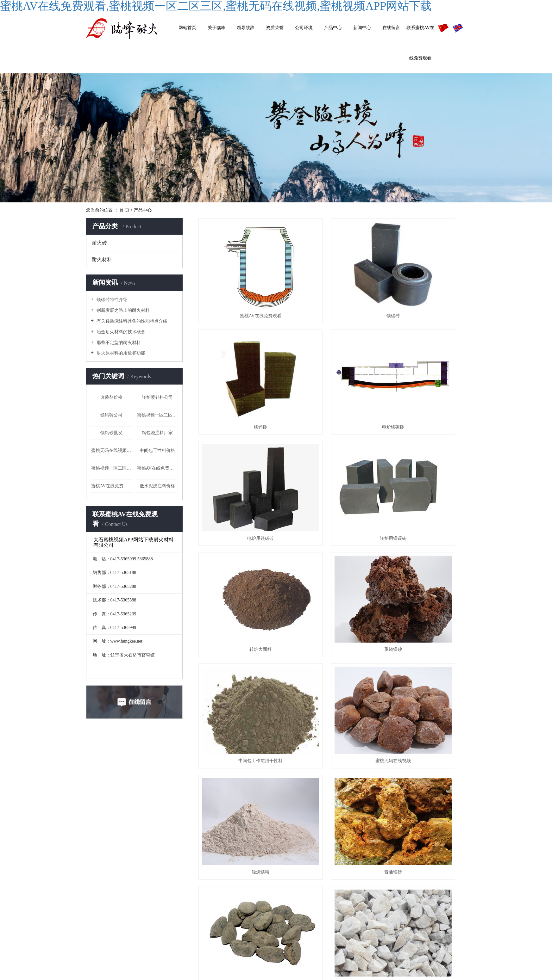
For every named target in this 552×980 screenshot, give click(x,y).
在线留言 (391, 28)
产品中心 (333, 28)
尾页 (350, 797)
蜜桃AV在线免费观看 (112, 486)
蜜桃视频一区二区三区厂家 (112, 468)
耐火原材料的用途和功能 (120, 353)
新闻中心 (362, 28)
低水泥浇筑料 (332, 691)
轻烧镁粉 (332, 529)
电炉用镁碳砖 (332, 367)
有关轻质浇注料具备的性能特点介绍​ (131, 321)
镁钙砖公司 (111, 415)
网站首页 (187, 28)
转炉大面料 (240, 448)
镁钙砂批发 (111, 433)
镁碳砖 (332, 285)
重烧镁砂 (332, 448)
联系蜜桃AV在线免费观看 (420, 43)
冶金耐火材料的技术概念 (120, 332)
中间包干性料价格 (157, 450)
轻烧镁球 (240, 773)
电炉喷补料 (240, 691)
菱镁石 (332, 610)
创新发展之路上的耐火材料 (122, 310)
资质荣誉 (275, 28)
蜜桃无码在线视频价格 (112, 450)
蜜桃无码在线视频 (240, 529)
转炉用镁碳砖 (424, 367)
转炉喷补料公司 (157, 397)
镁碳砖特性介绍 (111, 300)
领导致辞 (246, 28)
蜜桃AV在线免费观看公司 (158, 468)
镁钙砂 (240, 610)
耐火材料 (102, 259)
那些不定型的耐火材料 (118, 343)
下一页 (330, 797)
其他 (372, 894)
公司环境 (304, 28)
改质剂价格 (111, 397)
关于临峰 (216, 28)
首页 (288, 797)
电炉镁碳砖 (240, 367)
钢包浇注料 (424, 610)
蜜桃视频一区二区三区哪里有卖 (158, 415)
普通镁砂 (424, 529)
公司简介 (310, 866)
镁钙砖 (424, 285)
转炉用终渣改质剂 (424, 691)
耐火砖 (99, 243)
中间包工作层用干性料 (424, 448)
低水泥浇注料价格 (157, 486)
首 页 (124, 210)
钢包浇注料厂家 (157, 433)
